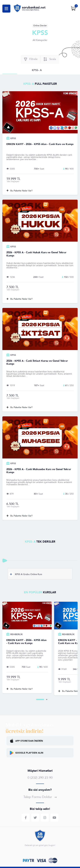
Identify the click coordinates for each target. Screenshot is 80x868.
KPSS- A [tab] (37, 70)
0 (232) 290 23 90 (40, 778)
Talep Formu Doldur (40, 797)
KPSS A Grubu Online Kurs (25, 574)
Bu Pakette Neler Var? (20, 191)
